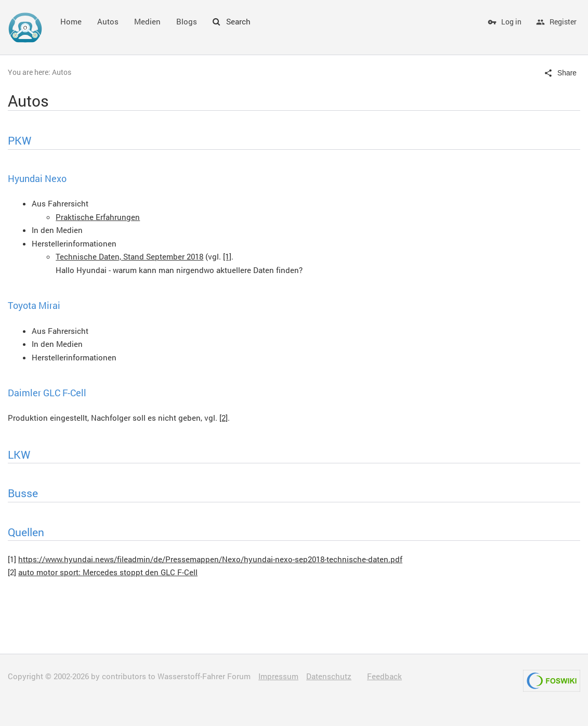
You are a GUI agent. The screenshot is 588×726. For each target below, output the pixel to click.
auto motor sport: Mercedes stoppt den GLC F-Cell (108, 572)
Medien (147, 21)
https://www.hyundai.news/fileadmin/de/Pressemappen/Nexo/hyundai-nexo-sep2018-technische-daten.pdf (210, 559)
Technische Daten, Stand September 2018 (129, 256)
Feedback (384, 676)
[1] (227, 256)
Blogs (187, 21)
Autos (108, 21)
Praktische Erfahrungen (98, 217)
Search (232, 22)
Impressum (278, 676)
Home (71, 21)
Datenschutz (329, 676)
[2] (224, 418)
